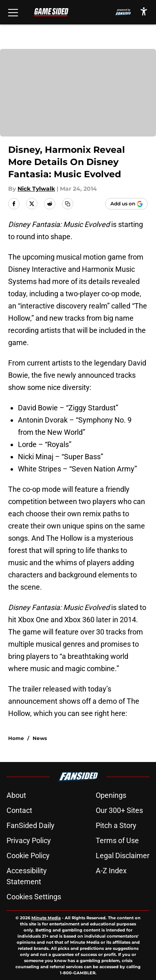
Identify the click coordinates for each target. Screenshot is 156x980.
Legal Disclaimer (123, 856)
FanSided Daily (31, 825)
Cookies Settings (34, 897)
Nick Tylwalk (36, 189)
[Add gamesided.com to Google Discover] (126, 204)
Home (16, 738)
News (40, 738)
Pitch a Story (116, 825)
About (16, 795)
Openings (111, 795)
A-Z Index (111, 871)
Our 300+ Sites (119, 810)
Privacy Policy (29, 840)
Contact (19, 810)
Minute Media (46, 918)
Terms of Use (117, 840)
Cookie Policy (28, 856)
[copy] (68, 204)
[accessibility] (144, 11)
